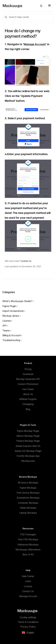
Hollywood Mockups (28, 545)
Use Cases (28, 389)
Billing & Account (12, 335)
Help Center (28, 576)
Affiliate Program (28, 399)
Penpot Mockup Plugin (28, 441)
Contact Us (26, 261)
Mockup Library (11, 316)
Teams (6, 331)
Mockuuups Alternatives (28, 550)
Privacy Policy (28, 627)
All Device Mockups (28, 483)
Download (28, 374)
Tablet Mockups (28, 508)
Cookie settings (28, 617)
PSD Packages (28, 535)
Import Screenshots (13, 311)
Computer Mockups (28, 503)
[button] (41, 6)
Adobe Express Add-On (28, 446)
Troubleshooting (11, 340)
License (7, 321)
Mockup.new (28, 461)
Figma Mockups (28, 488)
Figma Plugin (10, 306)
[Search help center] (28, 17)
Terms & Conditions (28, 622)
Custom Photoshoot (28, 384)
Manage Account (35, 44)
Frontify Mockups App (28, 456)
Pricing (28, 369)
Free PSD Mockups (28, 539)
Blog (28, 409)
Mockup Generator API (28, 379)
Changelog (28, 404)
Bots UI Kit (28, 555)
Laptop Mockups (28, 513)
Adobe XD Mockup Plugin (28, 451)
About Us (28, 394)
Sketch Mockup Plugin (28, 436)
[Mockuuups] (19, 6)
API (5, 326)
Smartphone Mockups (28, 498)
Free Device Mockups (28, 493)
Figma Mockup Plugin (28, 431)
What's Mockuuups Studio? (18, 301)
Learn (28, 581)
